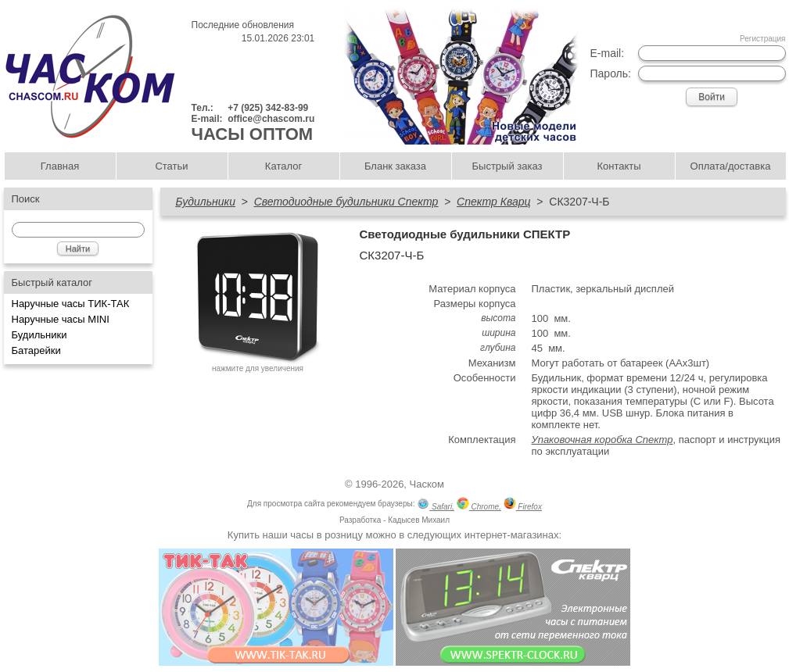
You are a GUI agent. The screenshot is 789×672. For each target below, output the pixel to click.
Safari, (436, 505)
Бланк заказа (395, 166)
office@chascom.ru (271, 119)
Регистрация (762, 39)
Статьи (171, 166)
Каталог (283, 166)
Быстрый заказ (507, 166)
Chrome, (479, 505)
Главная (60, 166)
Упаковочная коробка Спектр (603, 440)
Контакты (619, 166)
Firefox (523, 505)
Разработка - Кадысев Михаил (394, 520)
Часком (427, 484)
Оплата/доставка (731, 166)
